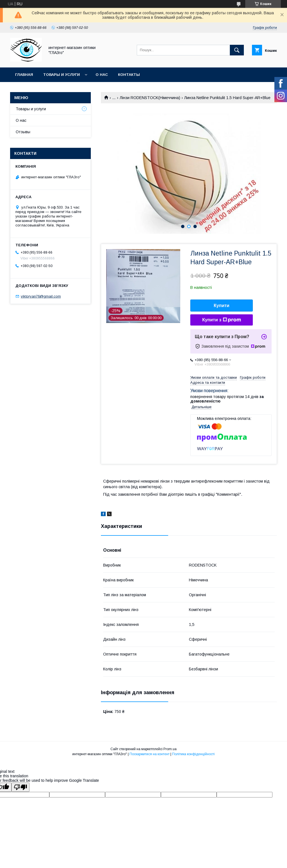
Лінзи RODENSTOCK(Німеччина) (150, 98)
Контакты (129, 75)
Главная (24, 75)
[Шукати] (237, 50)
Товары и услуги (62, 75)
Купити (222, 306)
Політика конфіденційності (193, 754)
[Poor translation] (20, 787)
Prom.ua (170, 749)
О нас (102, 75)
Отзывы (23, 132)
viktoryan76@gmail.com (41, 296)
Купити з (221, 320)
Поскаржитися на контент (150, 754)
